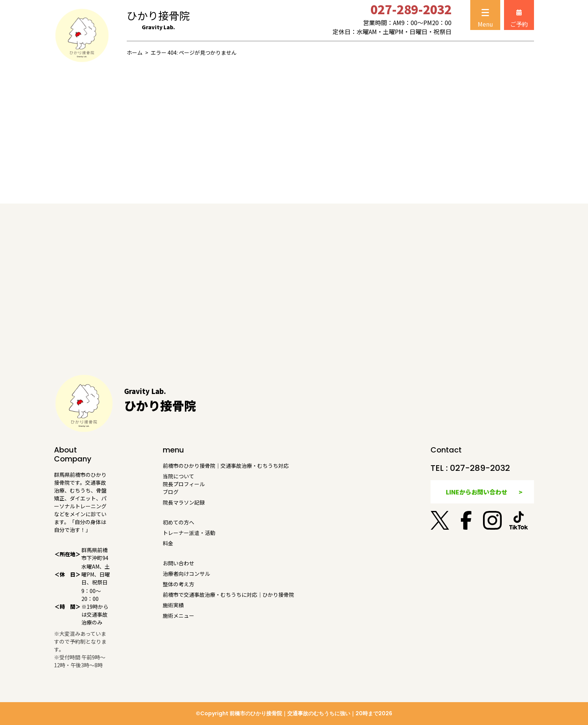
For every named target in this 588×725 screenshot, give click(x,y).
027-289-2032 (480, 468)
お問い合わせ (178, 563)
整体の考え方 (178, 584)
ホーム (135, 52)
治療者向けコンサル (186, 574)
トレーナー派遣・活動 (189, 533)
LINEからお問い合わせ (477, 492)
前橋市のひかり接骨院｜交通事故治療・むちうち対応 (226, 466)
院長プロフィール (184, 484)
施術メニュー (178, 616)
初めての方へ (178, 522)
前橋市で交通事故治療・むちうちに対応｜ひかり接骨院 (228, 595)
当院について (178, 476)
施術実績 (173, 605)
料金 (168, 543)
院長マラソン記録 (184, 502)
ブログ (171, 492)
